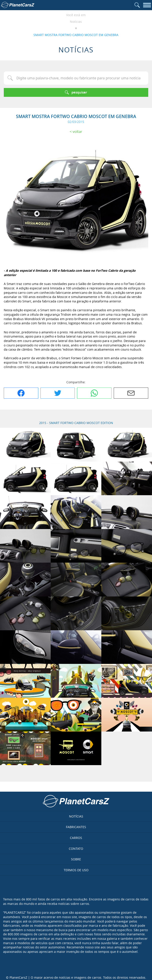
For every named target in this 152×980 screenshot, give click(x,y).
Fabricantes (76, 827)
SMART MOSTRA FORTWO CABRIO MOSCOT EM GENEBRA (76, 35)
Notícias (76, 22)
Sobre (76, 859)
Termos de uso (76, 870)
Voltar (77, 132)
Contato (76, 849)
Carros (76, 838)
